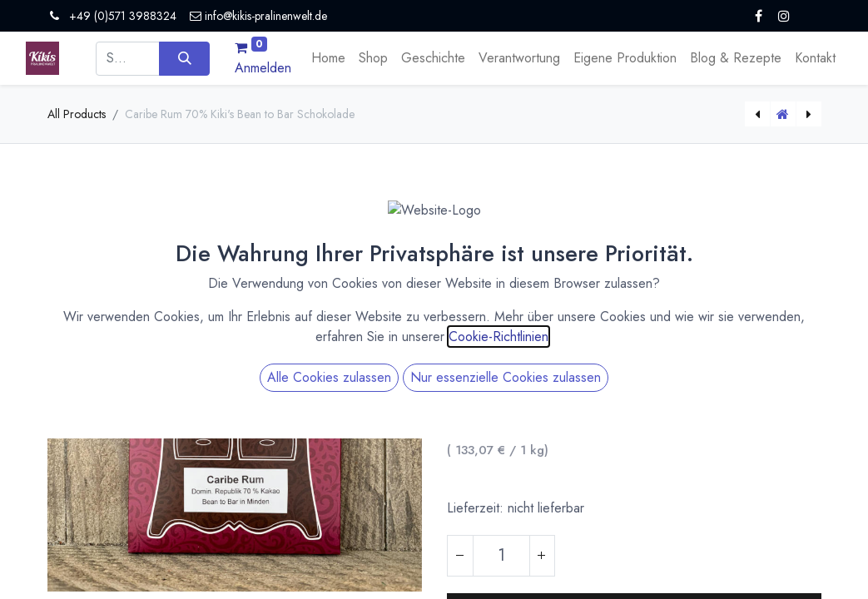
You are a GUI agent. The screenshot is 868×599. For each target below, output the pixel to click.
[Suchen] (184, 58)
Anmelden (263, 68)
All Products (77, 114)
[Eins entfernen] (460, 556)
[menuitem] (328, 58)
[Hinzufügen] (542, 556)
